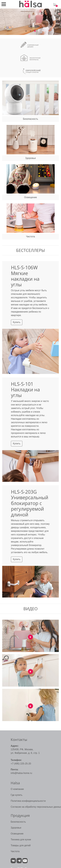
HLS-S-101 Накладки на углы (25, 390)
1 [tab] (26, 31)
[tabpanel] (30, 22)
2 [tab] (30, 31)
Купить (17, 322)
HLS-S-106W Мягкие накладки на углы (25, 276)
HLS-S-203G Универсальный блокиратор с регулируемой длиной (30, 503)
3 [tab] (35, 31)
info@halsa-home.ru (21, 773)
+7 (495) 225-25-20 (21, 764)
